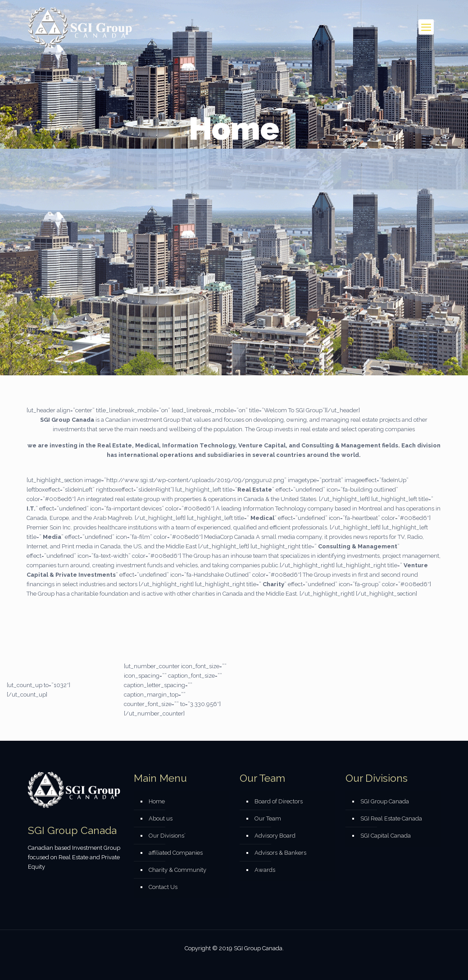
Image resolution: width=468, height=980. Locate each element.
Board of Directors (279, 801)
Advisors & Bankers (280, 853)
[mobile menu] (426, 27)
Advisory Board (275, 836)
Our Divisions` (167, 836)
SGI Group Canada (385, 801)
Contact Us (163, 887)
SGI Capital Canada (386, 836)
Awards (265, 870)
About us (161, 818)
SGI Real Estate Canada (391, 818)
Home (157, 801)
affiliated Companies (176, 853)
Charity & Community (177, 870)
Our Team (268, 818)
